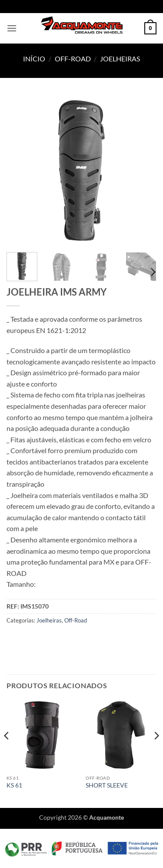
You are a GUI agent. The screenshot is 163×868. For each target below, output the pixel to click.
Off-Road (73, 59)
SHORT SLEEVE (107, 785)
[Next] (153, 272)
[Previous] (7, 753)
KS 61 (14, 785)
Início (34, 59)
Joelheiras (120, 59)
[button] (12, 28)
